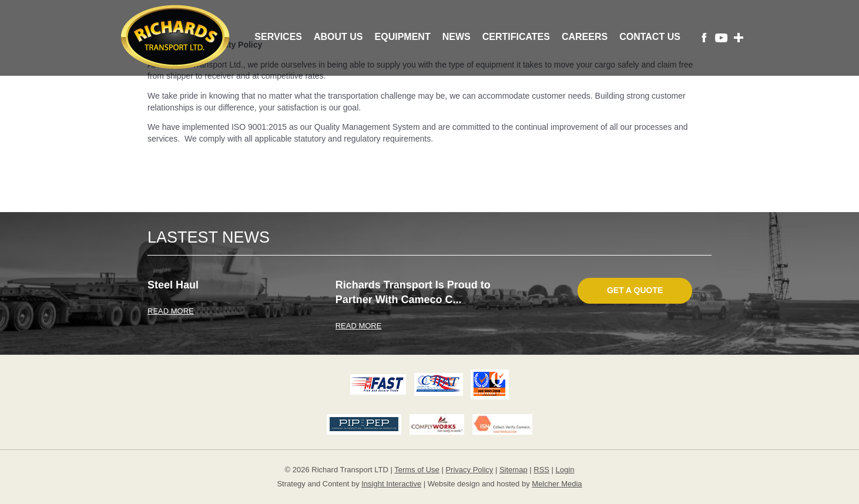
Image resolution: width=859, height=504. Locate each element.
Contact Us (650, 37)
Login (565, 470)
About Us (338, 37)
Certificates (516, 37)
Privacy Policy (469, 470)
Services (278, 37)
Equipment (403, 37)
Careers (585, 37)
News (457, 37)
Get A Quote (635, 290)
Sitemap (514, 470)
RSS (541, 470)
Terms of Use (417, 470)
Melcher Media (557, 484)
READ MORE (171, 311)
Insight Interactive (391, 484)
